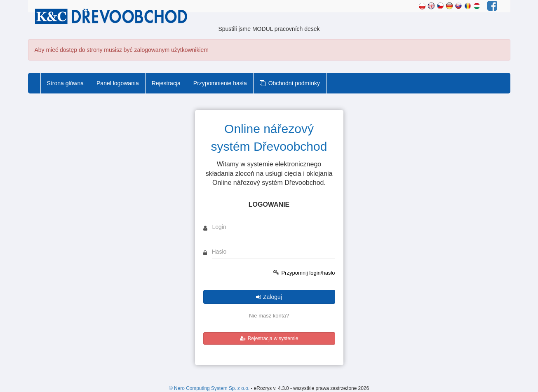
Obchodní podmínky (290, 83)
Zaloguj (269, 297)
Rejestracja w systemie (269, 338)
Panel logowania (118, 83)
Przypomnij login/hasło (308, 273)
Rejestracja (166, 83)
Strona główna (66, 83)
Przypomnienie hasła (220, 83)
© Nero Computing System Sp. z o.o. (210, 388)
